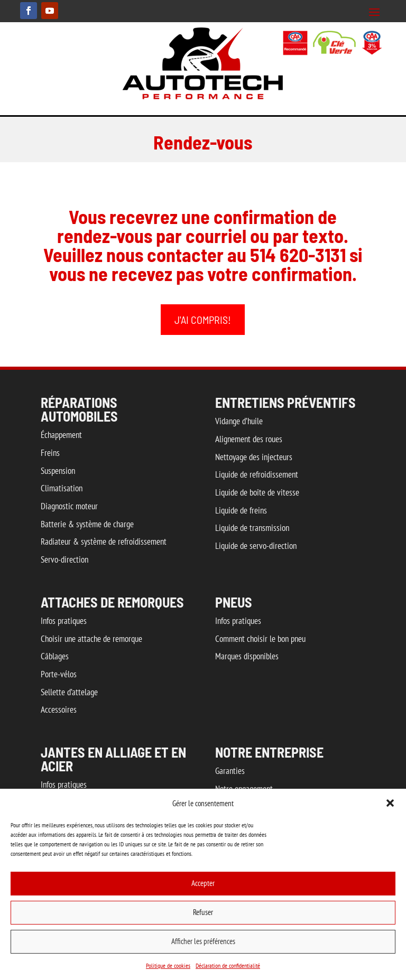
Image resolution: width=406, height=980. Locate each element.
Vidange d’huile (239, 421)
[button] (390, 803)
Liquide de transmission (252, 528)
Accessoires (59, 710)
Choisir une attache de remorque (91, 639)
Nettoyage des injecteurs (254, 457)
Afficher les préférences (203, 941)
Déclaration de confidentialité (228, 965)
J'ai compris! (203, 320)
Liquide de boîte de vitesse (257, 492)
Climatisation (62, 488)
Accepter (203, 883)
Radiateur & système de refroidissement (104, 542)
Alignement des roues (249, 439)
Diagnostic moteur (69, 506)
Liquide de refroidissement (257, 474)
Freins (50, 453)
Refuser (203, 912)
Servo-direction (64, 559)
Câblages (55, 656)
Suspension (58, 471)
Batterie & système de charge (87, 524)
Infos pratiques (64, 621)
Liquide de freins (241, 510)
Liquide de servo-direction (256, 546)
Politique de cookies (168, 965)
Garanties (230, 771)
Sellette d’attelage (69, 692)
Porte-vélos (59, 674)
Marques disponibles (247, 656)
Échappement (61, 435)
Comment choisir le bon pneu (260, 639)
